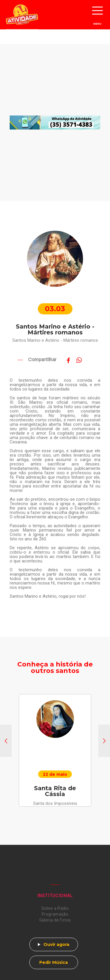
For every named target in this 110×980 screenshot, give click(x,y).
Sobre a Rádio (55, 908)
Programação (55, 914)
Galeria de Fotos (55, 920)
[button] (6, 741)
